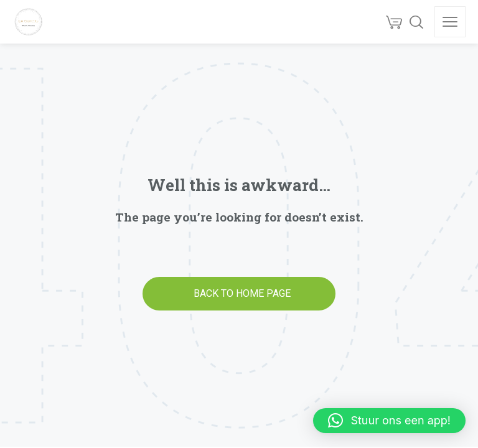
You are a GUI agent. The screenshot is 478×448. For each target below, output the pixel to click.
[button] (389, 421)
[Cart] (394, 22)
